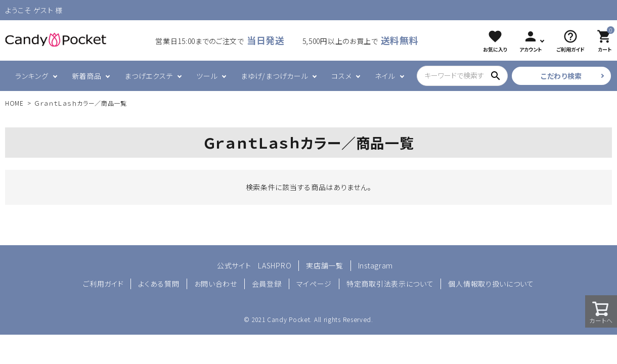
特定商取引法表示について (390, 284)
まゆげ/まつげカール (274, 76)
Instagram (376, 265)
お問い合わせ (216, 284)
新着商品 (87, 76)
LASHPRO (275, 265)
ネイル (385, 76)
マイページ (314, 284)
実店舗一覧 (325, 265)
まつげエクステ (149, 76)
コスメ (341, 76)
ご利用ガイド (103, 284)
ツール (207, 76)
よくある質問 (159, 284)
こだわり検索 (561, 76)
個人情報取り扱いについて (491, 284)
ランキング (32, 76)
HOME (14, 103)
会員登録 (267, 284)
